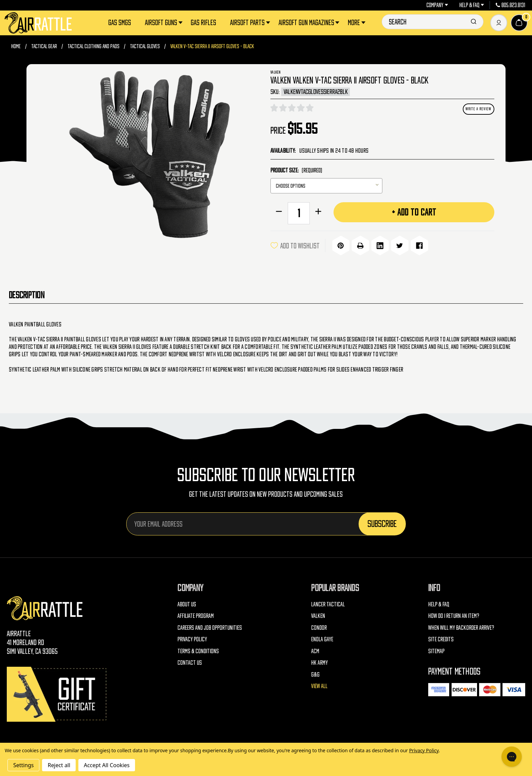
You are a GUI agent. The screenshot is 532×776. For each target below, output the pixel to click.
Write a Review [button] (478, 109)
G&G (315, 673)
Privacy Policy (192, 638)
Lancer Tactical (328, 603)
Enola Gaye (322, 638)
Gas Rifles (203, 22)
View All (319, 685)
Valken (318, 615)
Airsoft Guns (164, 23)
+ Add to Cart (414, 212)
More (357, 23)
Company (437, 5)
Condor (319, 627)
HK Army (319, 661)
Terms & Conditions (198, 650)
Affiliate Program (196, 615)
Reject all (59, 765)
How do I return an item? (454, 615)
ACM (315, 650)
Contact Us (190, 661)
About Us (187, 603)
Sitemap (436, 650)
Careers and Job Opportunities (210, 627)
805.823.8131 (511, 5)
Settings (23, 765)
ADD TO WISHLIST (295, 245)
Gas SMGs (120, 22)
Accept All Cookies (107, 765)
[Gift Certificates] (58, 693)
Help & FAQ (472, 5)
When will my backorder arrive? (461, 627)
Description (27, 294)
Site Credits (441, 638)
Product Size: (296, 170)
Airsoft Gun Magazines (310, 23)
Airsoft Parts (251, 23)
